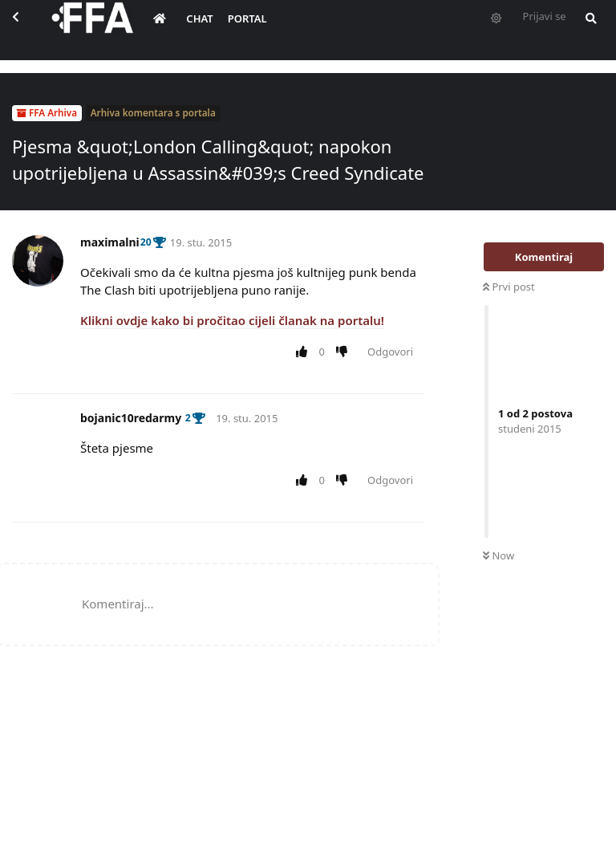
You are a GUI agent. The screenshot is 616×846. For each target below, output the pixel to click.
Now (498, 555)
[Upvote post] (304, 352)
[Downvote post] (345, 352)
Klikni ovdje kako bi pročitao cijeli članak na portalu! (232, 320)
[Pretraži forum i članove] (600, 29)
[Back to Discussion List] (29, 29)
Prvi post (509, 287)
